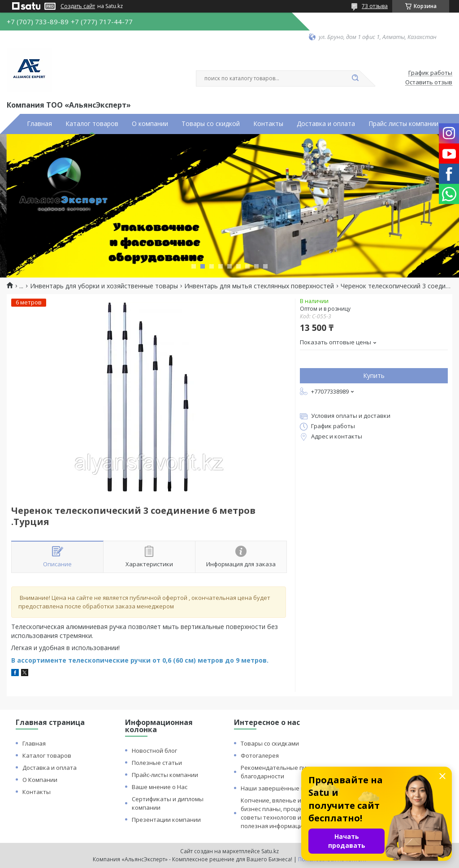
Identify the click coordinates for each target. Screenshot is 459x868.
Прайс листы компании (403, 124)
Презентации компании (166, 820)
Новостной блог (154, 751)
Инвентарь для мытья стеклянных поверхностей (259, 286)
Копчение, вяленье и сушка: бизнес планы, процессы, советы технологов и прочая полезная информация (282, 813)
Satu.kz (270, 851)
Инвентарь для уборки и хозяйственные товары (104, 286)
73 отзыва (375, 6)
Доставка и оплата (326, 124)
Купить (374, 375)
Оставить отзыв (429, 82)
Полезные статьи (157, 763)
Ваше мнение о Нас (160, 787)
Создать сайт (78, 6)
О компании (150, 124)
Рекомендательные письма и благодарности (283, 772)
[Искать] (355, 78)
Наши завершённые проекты (283, 788)
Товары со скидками (270, 743)
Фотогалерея (260, 755)
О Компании (40, 780)
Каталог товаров (92, 124)
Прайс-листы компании (165, 775)
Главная (39, 124)
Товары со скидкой (211, 124)
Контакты (268, 124)
